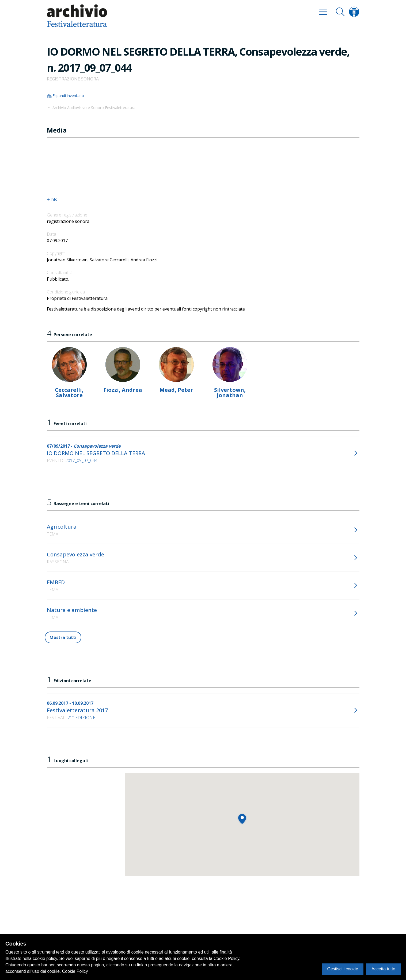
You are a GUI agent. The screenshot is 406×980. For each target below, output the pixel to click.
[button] (242, 819)
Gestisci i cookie (343, 969)
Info (52, 199)
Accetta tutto (383, 969)
